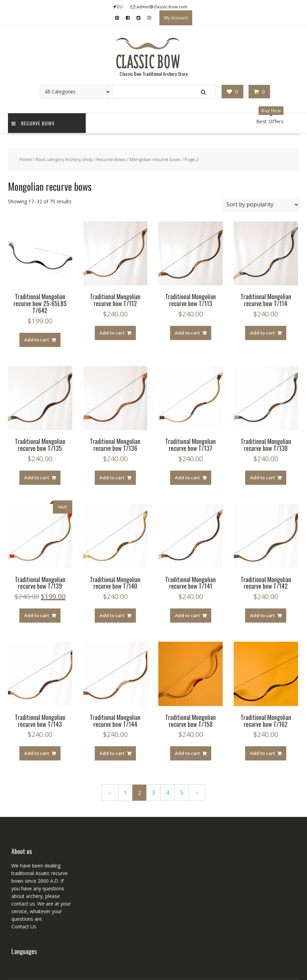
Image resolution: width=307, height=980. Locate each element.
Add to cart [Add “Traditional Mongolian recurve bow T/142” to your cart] (262, 615)
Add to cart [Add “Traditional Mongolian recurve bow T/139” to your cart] (37, 615)
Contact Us (24, 926)
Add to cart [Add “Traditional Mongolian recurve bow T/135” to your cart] (37, 478)
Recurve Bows (33, 123)
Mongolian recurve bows (155, 159)
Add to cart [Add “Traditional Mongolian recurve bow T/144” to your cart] (112, 753)
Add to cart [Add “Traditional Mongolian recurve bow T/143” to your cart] (37, 753)
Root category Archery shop (64, 159)
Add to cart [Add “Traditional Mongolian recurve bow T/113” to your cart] (187, 333)
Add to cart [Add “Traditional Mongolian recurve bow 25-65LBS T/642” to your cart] (37, 340)
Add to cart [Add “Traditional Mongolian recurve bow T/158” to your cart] (187, 753)
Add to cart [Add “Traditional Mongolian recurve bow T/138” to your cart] (262, 478)
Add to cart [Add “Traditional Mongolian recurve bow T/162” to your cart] (262, 753)
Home (26, 159)
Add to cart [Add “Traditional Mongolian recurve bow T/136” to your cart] (112, 478)
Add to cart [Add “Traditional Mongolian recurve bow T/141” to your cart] (187, 615)
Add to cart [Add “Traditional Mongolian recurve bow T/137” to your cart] (187, 478)
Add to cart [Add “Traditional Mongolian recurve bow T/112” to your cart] (112, 333)
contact (20, 904)
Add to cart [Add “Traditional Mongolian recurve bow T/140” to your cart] (112, 615)
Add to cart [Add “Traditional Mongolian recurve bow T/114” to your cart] (262, 333)
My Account (176, 18)
